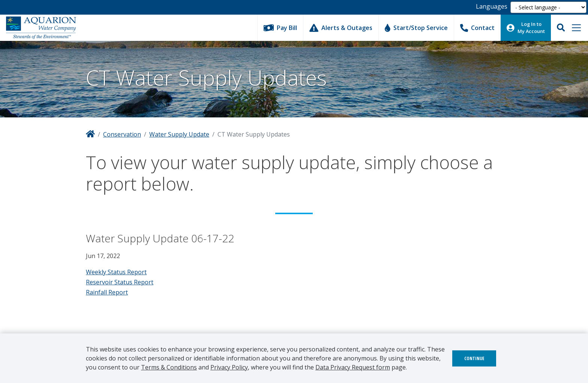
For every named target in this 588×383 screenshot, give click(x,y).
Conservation (122, 134)
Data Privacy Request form (353, 367)
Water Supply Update (179, 134)
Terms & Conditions (169, 367)
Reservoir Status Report (120, 282)
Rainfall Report (107, 292)
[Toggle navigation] (576, 28)
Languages (492, 6)
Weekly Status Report (116, 272)
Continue (474, 358)
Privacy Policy (229, 367)
